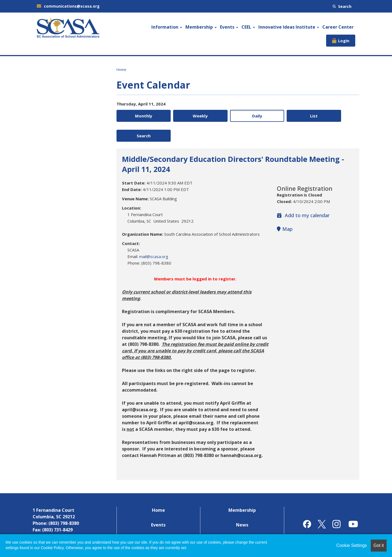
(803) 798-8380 (64, 504)
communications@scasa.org (68, 6)
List (287, 116)
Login (344, 41)
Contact (242, 520)
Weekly (189, 116)
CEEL (248, 27)
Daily (238, 116)
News (242, 505)
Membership (201, 27)
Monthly (140, 116)
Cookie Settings (352, 545)
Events (229, 27)
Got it (379, 545)
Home (121, 69)
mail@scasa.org (154, 237)
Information (167, 27)
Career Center (338, 27)
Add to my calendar (303, 196)
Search (342, 6)
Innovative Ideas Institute (289, 27)
